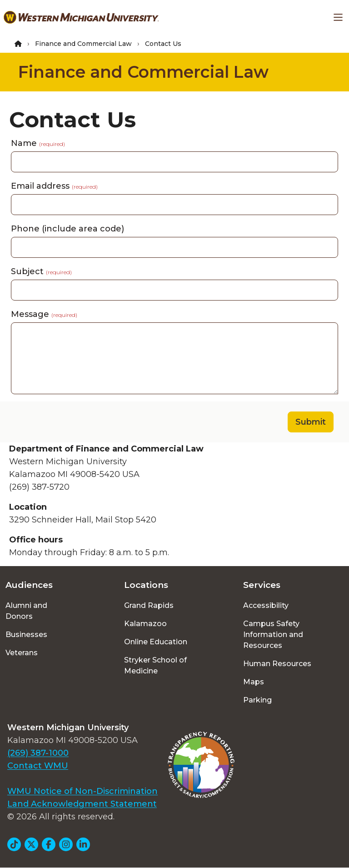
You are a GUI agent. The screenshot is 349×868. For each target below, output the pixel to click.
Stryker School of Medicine (155, 665)
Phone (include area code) (67, 229)
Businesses (26, 635)
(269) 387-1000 (38, 753)
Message (44, 314)
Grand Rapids (149, 605)
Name (38, 143)
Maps (254, 682)
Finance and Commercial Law (83, 44)
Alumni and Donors (26, 611)
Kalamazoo (145, 624)
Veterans (22, 653)
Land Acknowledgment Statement (82, 804)
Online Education (156, 642)
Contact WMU (38, 766)
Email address (54, 186)
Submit (311, 422)
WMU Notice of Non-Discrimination (82, 791)
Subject (41, 271)
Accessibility (266, 605)
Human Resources (277, 664)
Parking (257, 700)
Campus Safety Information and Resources (273, 635)
